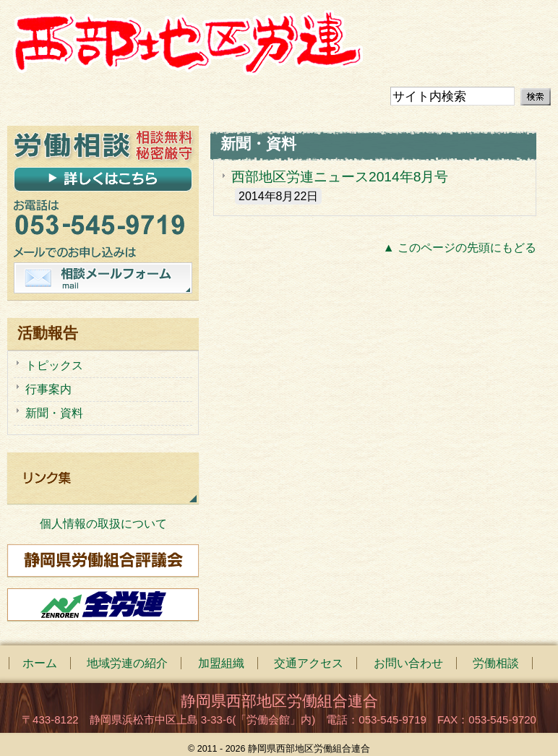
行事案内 (48, 389)
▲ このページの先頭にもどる (460, 248)
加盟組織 (221, 663)
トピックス (54, 365)
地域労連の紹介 (127, 663)
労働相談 (496, 663)
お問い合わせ (408, 663)
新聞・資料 (54, 413)
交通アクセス (309, 663)
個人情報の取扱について (103, 524)
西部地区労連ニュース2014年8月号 (340, 177)
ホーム (40, 663)
